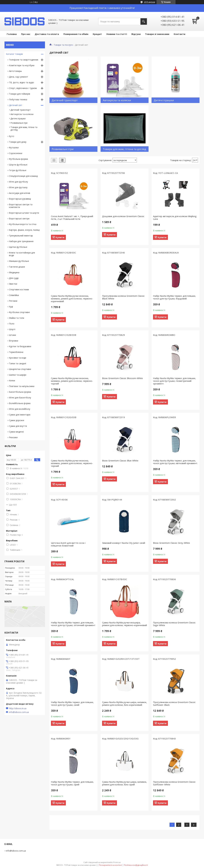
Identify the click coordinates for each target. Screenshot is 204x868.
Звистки (13, 284)
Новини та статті (117, 34)
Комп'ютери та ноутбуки (22, 65)
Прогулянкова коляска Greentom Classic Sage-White (174, 624)
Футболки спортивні (19, 312)
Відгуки (136, 34)
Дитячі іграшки (18, 118)
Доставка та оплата (47, 34)
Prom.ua (117, 862)
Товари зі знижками (157, 34)
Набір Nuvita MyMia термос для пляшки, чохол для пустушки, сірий (72, 783)
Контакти (179, 34)
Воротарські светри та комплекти (21, 206)
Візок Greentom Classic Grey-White (171, 543)
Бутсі (12, 136)
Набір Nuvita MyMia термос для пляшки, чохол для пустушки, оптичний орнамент (73, 624)
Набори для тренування (21, 241)
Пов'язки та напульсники (22, 386)
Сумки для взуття (18, 426)
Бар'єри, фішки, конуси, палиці (24, 230)
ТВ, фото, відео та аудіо (22, 82)
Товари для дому (18, 142)
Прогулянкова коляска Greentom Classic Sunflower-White (174, 783)
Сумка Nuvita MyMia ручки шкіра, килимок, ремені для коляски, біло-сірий (124, 783)
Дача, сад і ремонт (19, 77)
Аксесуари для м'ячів (20, 193)
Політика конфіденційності (136, 865)
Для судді (14, 278)
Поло (12, 324)
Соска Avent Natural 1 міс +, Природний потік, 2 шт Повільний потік (72, 218)
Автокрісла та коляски (22, 114)
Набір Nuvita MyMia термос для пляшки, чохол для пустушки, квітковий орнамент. (175, 462)
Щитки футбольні (18, 247)
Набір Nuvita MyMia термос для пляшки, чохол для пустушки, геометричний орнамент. (174, 381)
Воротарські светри (19, 218)
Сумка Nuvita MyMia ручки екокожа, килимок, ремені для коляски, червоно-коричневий (72, 299)
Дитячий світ (16, 105)
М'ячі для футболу (18, 182)
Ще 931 (13, 505)
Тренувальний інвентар (21, 236)
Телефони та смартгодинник (24, 60)
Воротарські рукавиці (20, 199)
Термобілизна (16, 352)
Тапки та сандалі (18, 363)
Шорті (12, 329)
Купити (60, 237)
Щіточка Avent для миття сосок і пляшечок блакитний (68, 544)
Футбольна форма (18, 159)
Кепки (12, 380)
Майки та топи (17, 318)
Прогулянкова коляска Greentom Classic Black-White (123, 297)
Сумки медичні (16, 432)
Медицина (14, 272)
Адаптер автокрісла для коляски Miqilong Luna (175, 218)
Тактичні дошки (17, 267)
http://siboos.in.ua (18, 708)
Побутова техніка (18, 99)
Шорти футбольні (18, 165)
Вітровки (14, 341)
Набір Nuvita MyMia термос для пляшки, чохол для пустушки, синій (72, 703)
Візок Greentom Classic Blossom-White (122, 378)
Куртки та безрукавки (20, 346)
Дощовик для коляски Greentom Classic (123, 216)
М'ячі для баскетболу (20, 398)
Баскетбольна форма (20, 392)
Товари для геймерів (20, 94)
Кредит (97, 34)
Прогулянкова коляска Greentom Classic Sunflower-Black (174, 703)
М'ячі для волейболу (20, 409)
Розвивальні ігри (19, 123)
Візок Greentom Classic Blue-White (120, 460)
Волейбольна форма (20, 403)
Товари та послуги (63, 45)
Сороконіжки (16, 153)
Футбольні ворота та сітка (23, 224)
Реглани (13, 301)
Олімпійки (14, 295)
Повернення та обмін (76, 34)
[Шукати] (144, 21)
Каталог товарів (14, 54)
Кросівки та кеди (18, 358)
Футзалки (14, 148)
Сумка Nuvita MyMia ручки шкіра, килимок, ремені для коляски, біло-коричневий (124, 703)
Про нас (26, 34)
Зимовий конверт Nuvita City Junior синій (124, 543)
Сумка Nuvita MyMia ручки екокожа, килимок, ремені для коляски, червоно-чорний (72, 381)
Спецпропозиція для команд (23, 176)
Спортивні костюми (19, 289)
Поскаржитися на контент (110, 865)
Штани (12, 335)
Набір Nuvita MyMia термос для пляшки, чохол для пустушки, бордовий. (174, 297)
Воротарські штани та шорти (24, 213)
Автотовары (15, 71)
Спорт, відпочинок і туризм (23, 88)
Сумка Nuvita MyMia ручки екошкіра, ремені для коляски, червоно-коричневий (124, 624)
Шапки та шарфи (18, 375)
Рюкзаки (13, 437)
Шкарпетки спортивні (20, 369)
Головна (12, 34)
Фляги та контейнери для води (22, 254)
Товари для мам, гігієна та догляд (24, 128)
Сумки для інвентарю (20, 415)
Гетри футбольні (18, 170)
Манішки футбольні (19, 261)
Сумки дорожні (17, 420)
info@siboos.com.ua (19, 712)
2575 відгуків (150, 2)
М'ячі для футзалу (18, 187)
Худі (11, 307)
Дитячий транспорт (21, 110)
